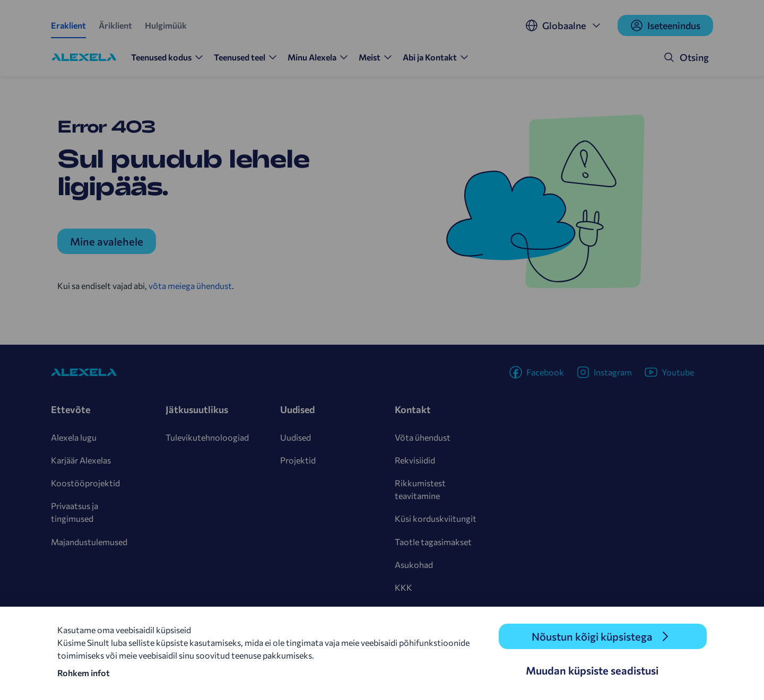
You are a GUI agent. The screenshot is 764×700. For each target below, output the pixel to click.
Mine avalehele (107, 241)
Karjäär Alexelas (81, 460)
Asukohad (414, 565)
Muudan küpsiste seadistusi (592, 670)
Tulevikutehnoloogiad (207, 437)
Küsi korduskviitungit (436, 518)
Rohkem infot (84, 673)
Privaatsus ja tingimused (75, 512)
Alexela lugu (74, 437)
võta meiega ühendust (190, 286)
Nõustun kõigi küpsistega (592, 636)
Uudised (296, 437)
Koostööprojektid (85, 483)
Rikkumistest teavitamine (420, 489)
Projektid (298, 460)
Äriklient (115, 25)
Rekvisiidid (415, 460)
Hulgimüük (166, 25)
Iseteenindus (665, 25)
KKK (403, 587)
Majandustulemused (89, 542)
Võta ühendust (423, 437)
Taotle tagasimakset (433, 542)
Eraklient (68, 25)
